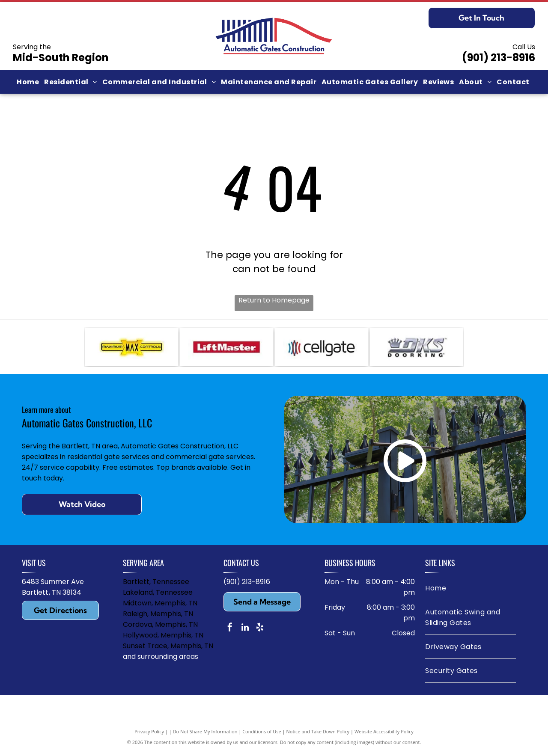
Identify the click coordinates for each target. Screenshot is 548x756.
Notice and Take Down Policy (318, 736)
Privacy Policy (149, 736)
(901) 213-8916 (499, 58)
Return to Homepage (274, 300)
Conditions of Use (262, 736)
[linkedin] (245, 633)
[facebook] (230, 633)
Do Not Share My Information (205, 736)
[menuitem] (29, 82)
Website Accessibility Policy (384, 736)
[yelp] (260, 633)
